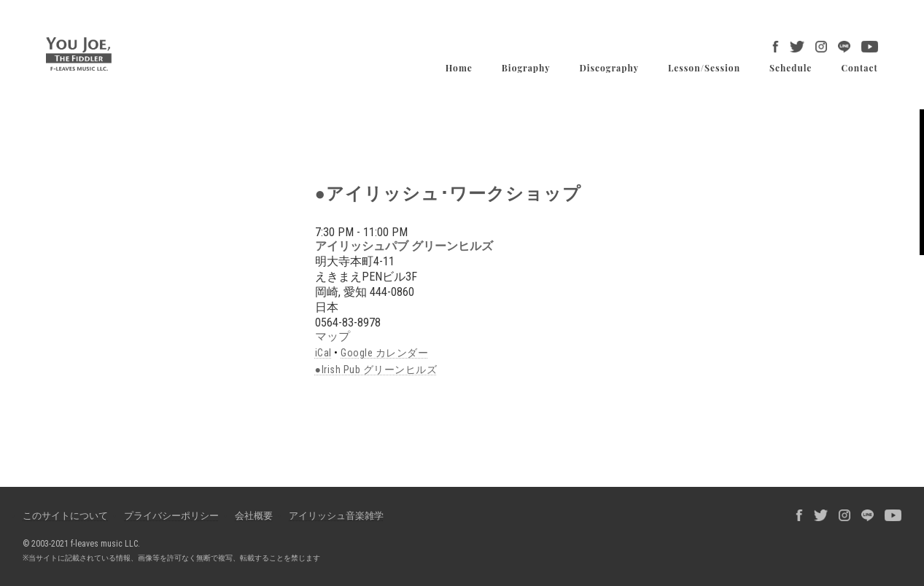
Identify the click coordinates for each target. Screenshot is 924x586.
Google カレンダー (384, 353)
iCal (323, 353)
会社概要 (254, 516)
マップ (333, 336)
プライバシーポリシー (171, 516)
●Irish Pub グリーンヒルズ (376, 370)
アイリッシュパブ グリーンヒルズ (404, 246)
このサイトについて (65, 516)
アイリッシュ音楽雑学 (336, 516)
